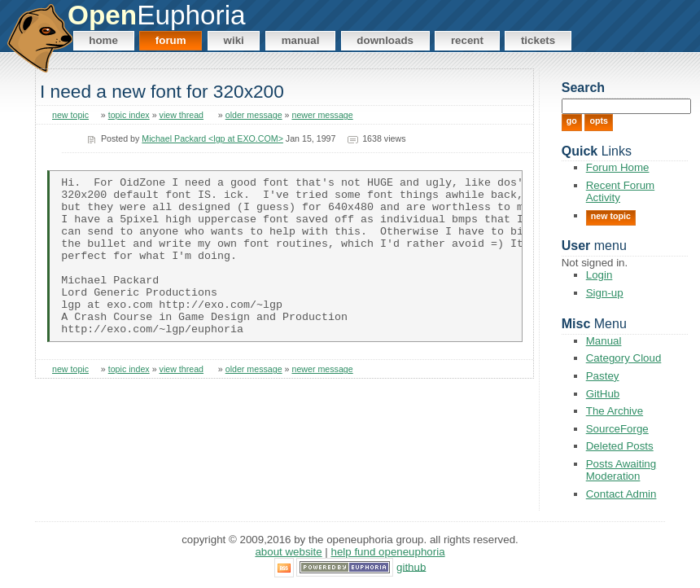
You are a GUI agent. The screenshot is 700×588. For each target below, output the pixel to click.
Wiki (234, 40)
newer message (322, 115)
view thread (182, 115)
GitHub (603, 394)
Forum (171, 40)
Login (599, 275)
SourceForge (617, 429)
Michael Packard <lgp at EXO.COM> (212, 138)
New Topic (611, 216)
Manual (301, 40)
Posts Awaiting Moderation (621, 470)
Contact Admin (621, 494)
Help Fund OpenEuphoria (388, 552)
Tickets (538, 40)
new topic (70, 115)
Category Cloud (624, 358)
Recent (467, 40)
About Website (288, 552)
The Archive (615, 411)
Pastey (603, 376)
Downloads (385, 40)
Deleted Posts (620, 446)
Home (103, 40)
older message (254, 115)
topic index (129, 115)
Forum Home (618, 167)
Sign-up (605, 293)
